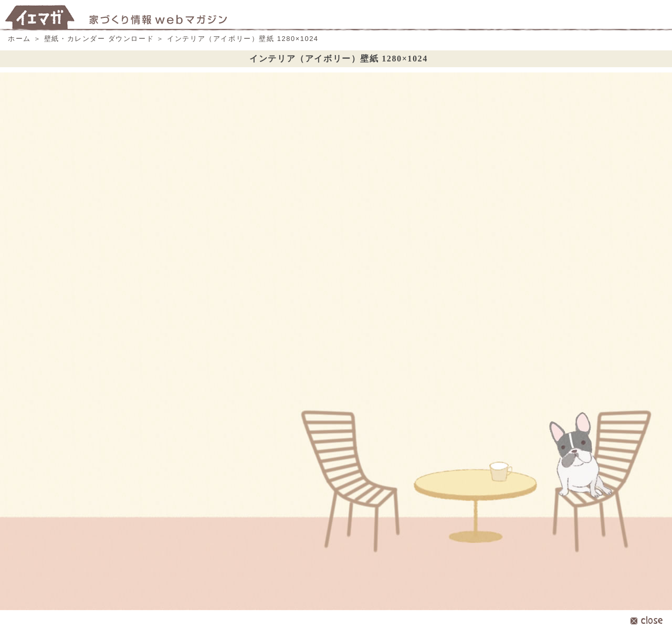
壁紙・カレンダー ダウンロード (99, 39)
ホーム (19, 39)
